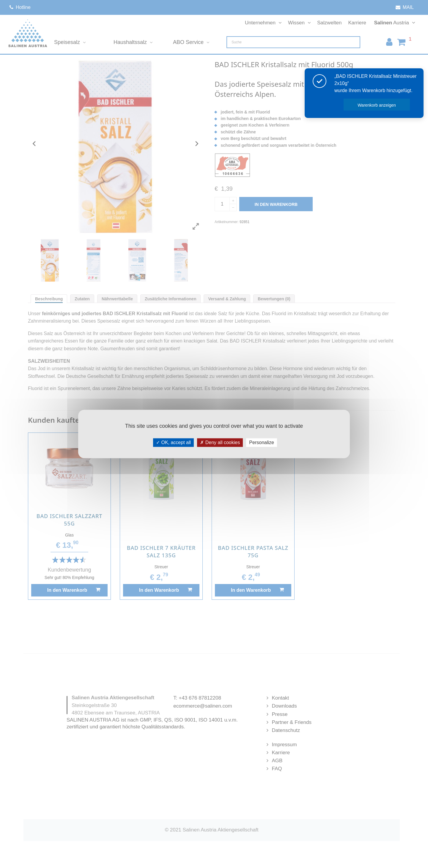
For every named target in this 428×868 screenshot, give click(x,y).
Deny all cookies (220, 442)
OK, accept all (173, 442)
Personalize (262, 442)
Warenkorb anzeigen (377, 105)
